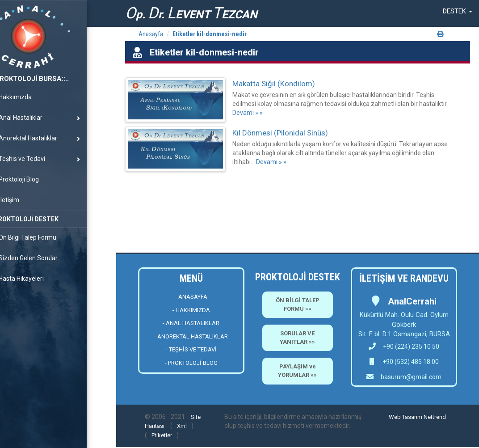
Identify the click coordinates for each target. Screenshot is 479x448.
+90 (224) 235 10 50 (404, 347)
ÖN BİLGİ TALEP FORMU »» (298, 304)
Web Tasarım (405, 417)
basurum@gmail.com (411, 377)
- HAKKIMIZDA (191, 310)
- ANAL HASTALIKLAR (191, 323)
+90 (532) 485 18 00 (410, 362)
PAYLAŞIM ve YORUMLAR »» (297, 371)
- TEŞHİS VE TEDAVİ (191, 349)
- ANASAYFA (191, 297)
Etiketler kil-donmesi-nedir (210, 34)
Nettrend (435, 417)
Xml (182, 426)
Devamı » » (248, 113)
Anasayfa (151, 34)
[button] (458, 11)
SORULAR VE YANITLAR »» (297, 338)
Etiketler (162, 435)
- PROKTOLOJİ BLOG (191, 363)
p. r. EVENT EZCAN (191, 13)
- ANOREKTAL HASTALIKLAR (191, 336)
